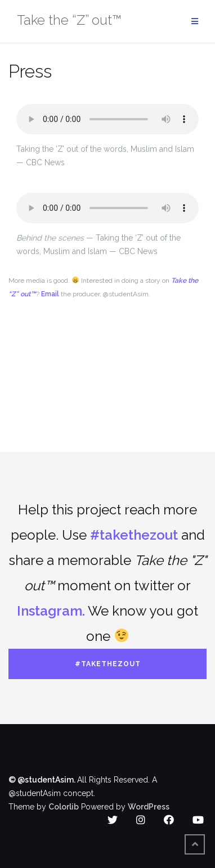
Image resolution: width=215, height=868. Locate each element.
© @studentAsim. (43, 780)
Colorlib (64, 807)
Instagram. (51, 611)
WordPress (149, 807)
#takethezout (134, 535)
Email (50, 294)
